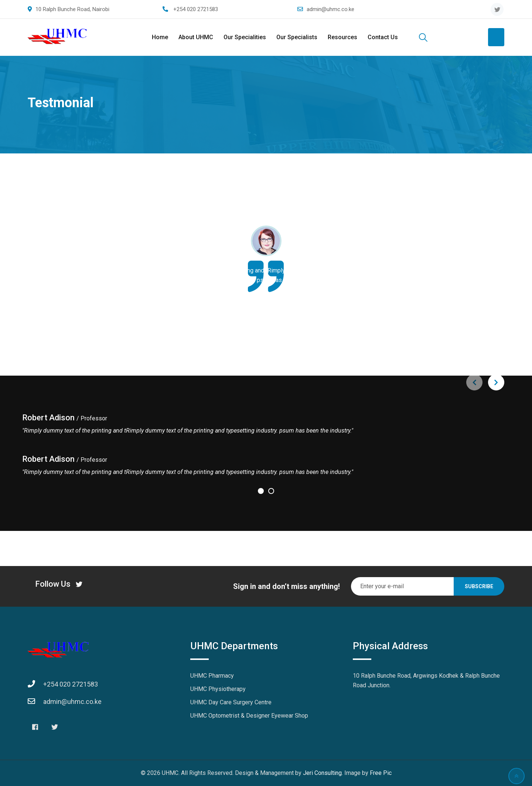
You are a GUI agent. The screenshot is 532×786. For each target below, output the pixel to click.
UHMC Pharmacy (212, 676)
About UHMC (196, 37)
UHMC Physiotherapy (218, 689)
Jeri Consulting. (324, 773)
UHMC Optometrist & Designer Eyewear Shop (249, 716)
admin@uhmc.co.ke (330, 9)
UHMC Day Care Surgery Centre (231, 702)
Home (160, 37)
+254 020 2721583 (196, 9)
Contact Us (383, 37)
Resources (342, 37)
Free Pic (381, 773)
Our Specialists (297, 37)
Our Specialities (245, 37)
